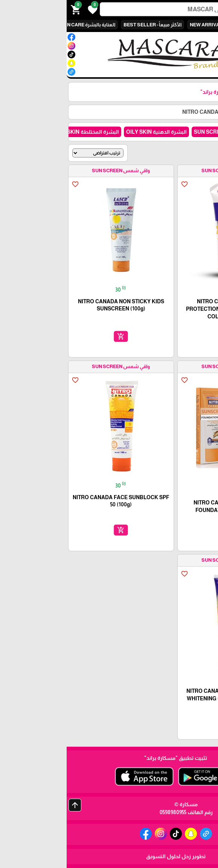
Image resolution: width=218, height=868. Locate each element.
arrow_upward (8, 805)
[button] (25, 9)
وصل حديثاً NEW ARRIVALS (152, 25)
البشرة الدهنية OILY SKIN (90, 132)
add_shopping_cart (163, 336)
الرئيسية (203, 112)
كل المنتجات (172, 112)
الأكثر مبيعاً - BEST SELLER (86, 25)
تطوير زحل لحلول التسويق (109, 856)
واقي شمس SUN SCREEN (159, 132)
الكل (194, 25)
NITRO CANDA (134, 112)
